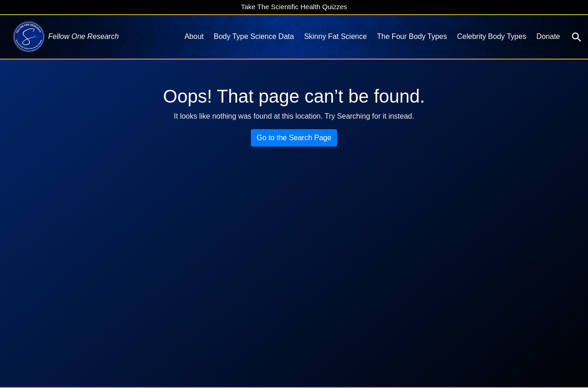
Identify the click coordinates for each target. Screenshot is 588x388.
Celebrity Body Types (492, 36)
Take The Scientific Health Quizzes (294, 7)
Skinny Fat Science (336, 36)
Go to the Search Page (294, 138)
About (194, 36)
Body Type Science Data (254, 36)
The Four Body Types (412, 36)
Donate (548, 36)
